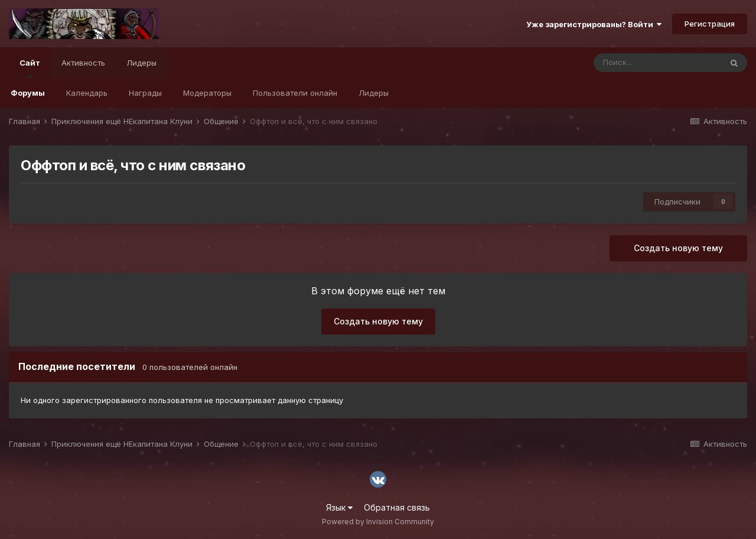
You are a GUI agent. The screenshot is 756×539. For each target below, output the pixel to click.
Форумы (28, 93)
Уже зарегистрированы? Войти (594, 24)
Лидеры (374, 93)
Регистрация (710, 24)
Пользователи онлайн (295, 93)
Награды (145, 93)
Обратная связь (397, 507)
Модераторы (207, 93)
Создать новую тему (678, 248)
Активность (83, 63)
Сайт (30, 68)
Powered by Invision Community (378, 522)
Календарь (87, 93)
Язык (339, 507)
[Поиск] (657, 63)
